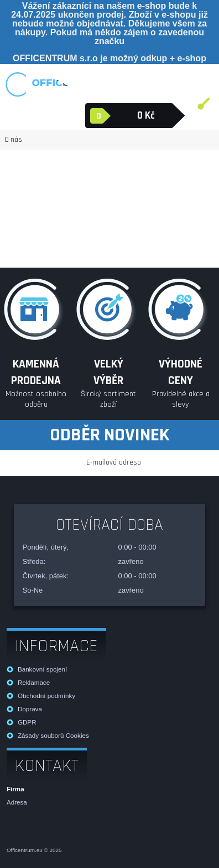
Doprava (30, 709)
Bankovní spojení (42, 669)
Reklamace (34, 682)
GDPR (27, 722)
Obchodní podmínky (46, 696)
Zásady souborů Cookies (53, 735)
